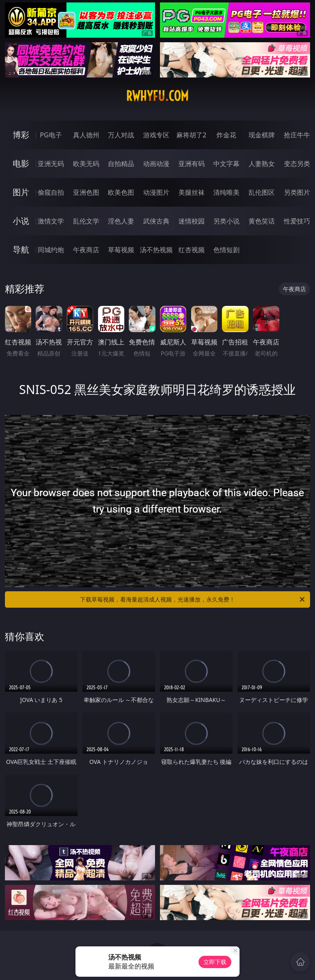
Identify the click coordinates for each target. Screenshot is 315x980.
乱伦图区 (262, 192)
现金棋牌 (262, 135)
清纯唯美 (226, 192)
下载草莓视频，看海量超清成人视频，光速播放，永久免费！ (193, 599)
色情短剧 (226, 250)
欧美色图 (121, 192)
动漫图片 (156, 192)
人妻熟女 (262, 164)
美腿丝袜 (192, 192)
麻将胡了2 (191, 135)
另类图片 (297, 192)
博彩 (21, 135)
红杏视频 (192, 250)
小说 (21, 221)
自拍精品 (121, 164)
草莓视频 (121, 250)
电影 (21, 163)
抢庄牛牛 (297, 135)
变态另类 (297, 164)
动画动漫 (156, 164)
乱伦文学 (86, 221)
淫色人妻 (121, 221)
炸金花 (226, 135)
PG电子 (51, 135)
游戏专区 (156, 135)
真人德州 (86, 135)
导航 (21, 250)
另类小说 (226, 221)
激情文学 (51, 221)
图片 (21, 192)
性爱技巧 (297, 221)
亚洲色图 (86, 192)
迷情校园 (192, 221)
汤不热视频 (156, 250)
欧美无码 (86, 164)
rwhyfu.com (157, 96)
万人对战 (121, 135)
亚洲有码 (192, 164)
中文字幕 (226, 164)
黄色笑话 (262, 221)
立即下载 (215, 962)
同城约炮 (51, 250)
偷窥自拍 (51, 192)
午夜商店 (86, 250)
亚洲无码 (51, 164)
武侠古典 (156, 221)
